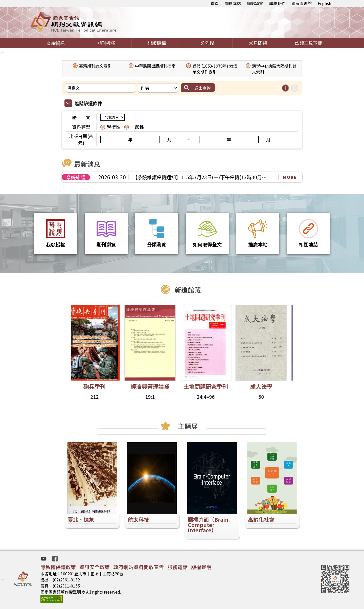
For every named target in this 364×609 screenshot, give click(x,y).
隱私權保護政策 (58, 567)
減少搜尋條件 (295, 88)
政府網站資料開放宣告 (139, 567)
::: (203, 3)
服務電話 (177, 567)
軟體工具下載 (308, 43)
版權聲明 (201, 567)
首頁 (215, 3)
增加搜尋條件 (285, 88)
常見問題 (258, 43)
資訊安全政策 (95, 567)
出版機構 (157, 43)
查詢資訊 (56, 43)
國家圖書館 (302, 3)
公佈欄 (207, 43)
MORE (290, 177)
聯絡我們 (277, 3)
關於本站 (233, 3)
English (324, 3)
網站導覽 (255, 3)
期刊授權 (106, 43)
